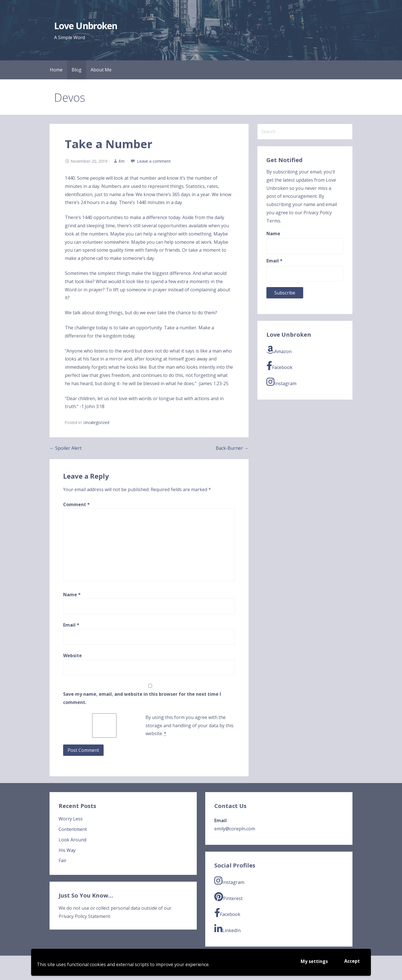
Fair (63, 860)
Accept (352, 961)
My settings (314, 961)
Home (56, 70)
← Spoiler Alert (66, 448)
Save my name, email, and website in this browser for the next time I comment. (142, 698)
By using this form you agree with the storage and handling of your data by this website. (190, 726)
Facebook (279, 366)
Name (72, 595)
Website (72, 656)
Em (122, 161)
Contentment (73, 829)
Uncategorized (96, 422)
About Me (101, 70)
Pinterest (228, 897)
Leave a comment (154, 161)
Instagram (281, 382)
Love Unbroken (86, 26)
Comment (76, 504)
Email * (274, 261)
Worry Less (71, 819)
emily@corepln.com (235, 829)
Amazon (279, 350)
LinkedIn (227, 929)
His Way (67, 850)
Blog (77, 70)
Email (71, 625)
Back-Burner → (232, 448)
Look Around (72, 840)
